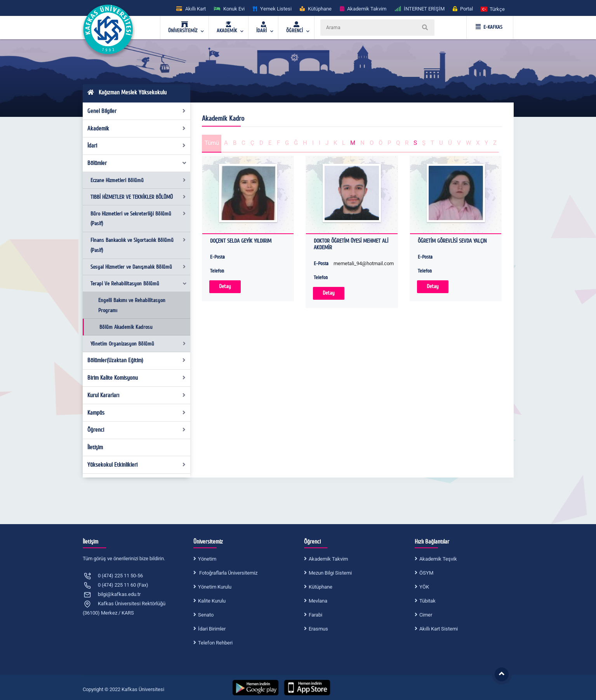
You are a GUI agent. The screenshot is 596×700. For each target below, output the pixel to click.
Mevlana (318, 601)
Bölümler (137, 163)
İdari (136, 146)
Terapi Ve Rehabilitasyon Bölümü (139, 284)
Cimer (426, 615)
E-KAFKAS (489, 27)
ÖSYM (426, 573)
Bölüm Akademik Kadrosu (126, 327)
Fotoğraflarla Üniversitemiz (228, 573)
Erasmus (318, 629)
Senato (206, 615)
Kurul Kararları (136, 395)
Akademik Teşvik (438, 559)
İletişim (95, 447)
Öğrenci (136, 430)
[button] (493, 9)
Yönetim (207, 559)
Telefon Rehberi (215, 643)
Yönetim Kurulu (215, 587)
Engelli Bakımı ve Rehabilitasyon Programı (132, 305)
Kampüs (136, 413)
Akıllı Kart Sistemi (439, 629)
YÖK (424, 587)
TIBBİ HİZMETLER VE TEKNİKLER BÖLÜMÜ (138, 197)
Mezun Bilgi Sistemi (330, 573)
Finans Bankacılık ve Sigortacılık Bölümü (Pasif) (138, 245)
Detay (225, 286)
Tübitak (427, 601)
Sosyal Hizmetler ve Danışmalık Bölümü (138, 267)
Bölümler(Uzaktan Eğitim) (136, 360)
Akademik (136, 129)
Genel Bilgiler (136, 111)
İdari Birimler (212, 629)
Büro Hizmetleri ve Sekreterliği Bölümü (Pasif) (138, 219)
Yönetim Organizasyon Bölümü (138, 344)
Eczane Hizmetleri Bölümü (138, 180)
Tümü (212, 143)
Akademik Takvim (328, 559)
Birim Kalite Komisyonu (136, 378)
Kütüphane (321, 587)
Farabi (315, 615)
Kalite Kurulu (212, 601)
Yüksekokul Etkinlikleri (136, 465)
